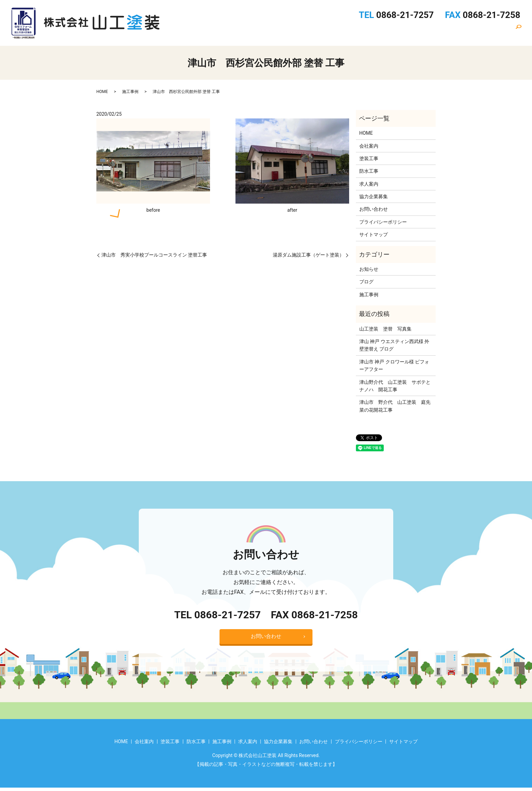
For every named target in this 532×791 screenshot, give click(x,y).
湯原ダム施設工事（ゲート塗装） (308, 255)
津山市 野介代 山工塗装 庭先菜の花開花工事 (395, 406)
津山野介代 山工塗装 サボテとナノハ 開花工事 (395, 386)
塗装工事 (319, 31)
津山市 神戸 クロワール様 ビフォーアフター (394, 365)
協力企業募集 (450, 31)
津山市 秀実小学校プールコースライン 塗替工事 (154, 255)
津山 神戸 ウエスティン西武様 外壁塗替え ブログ (394, 345)
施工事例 (382, 31)
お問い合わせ (492, 31)
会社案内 (287, 31)
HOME (259, 31)
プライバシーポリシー (383, 222)
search (521, 33)
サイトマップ (374, 234)
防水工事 (350, 31)
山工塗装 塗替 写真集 (385, 329)
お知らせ (369, 269)
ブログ (366, 282)
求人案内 (414, 31)
